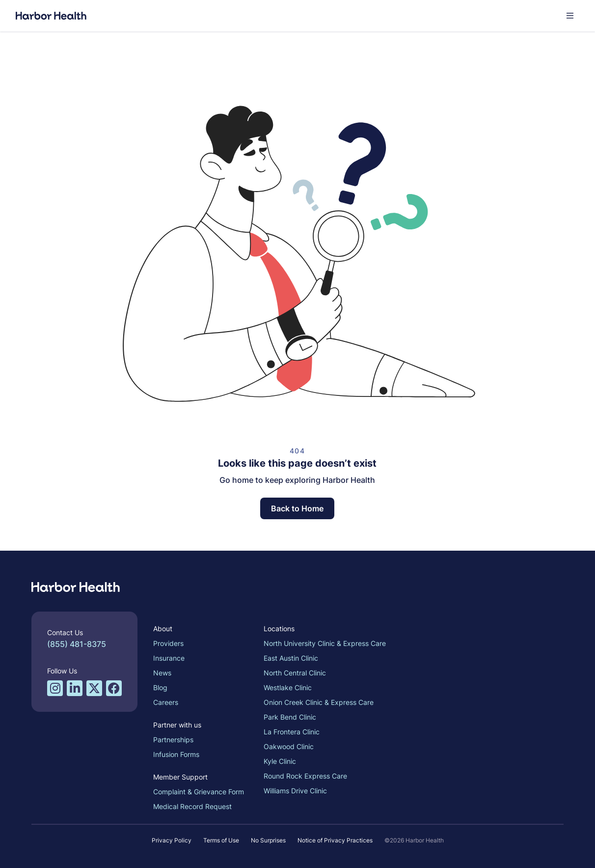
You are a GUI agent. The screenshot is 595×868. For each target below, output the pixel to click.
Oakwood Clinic (289, 746)
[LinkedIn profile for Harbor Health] (75, 688)
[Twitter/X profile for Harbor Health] (94, 688)
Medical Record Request (192, 806)
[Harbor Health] (51, 16)
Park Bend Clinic (290, 717)
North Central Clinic (295, 673)
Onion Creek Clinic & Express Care (319, 702)
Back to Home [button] (297, 508)
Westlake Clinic (288, 687)
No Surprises (268, 840)
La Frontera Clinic (292, 732)
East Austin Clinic (291, 658)
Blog (160, 687)
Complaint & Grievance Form (199, 792)
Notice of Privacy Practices (335, 840)
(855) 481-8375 (77, 644)
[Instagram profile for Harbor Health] (55, 688)
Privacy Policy (172, 840)
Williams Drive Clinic (295, 791)
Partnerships (173, 740)
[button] (570, 16)
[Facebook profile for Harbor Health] (114, 688)
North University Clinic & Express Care (325, 643)
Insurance (169, 658)
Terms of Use (221, 840)
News (162, 673)
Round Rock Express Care (305, 776)
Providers (168, 643)
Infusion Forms (176, 754)
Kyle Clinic (280, 761)
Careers (166, 702)
